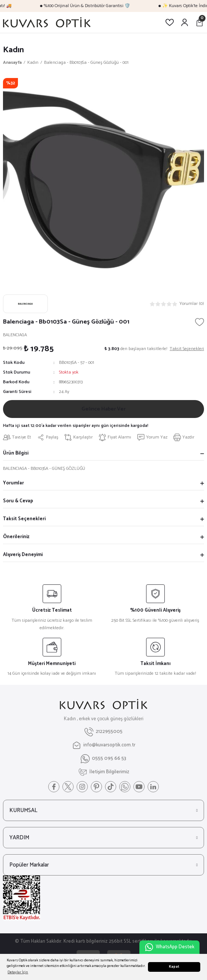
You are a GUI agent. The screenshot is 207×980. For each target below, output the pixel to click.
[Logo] (47, 22)
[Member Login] (185, 22)
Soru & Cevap (18, 501)
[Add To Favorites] (200, 322)
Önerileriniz (16, 537)
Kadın (13, 50)
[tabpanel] (103, 178)
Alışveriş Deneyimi (23, 555)
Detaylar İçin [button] (18, 972)
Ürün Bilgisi (16, 453)
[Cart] (200, 22)
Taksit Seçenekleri (24, 519)
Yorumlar (13, 483)
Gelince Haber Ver (103, 409)
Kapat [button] (174, 967)
